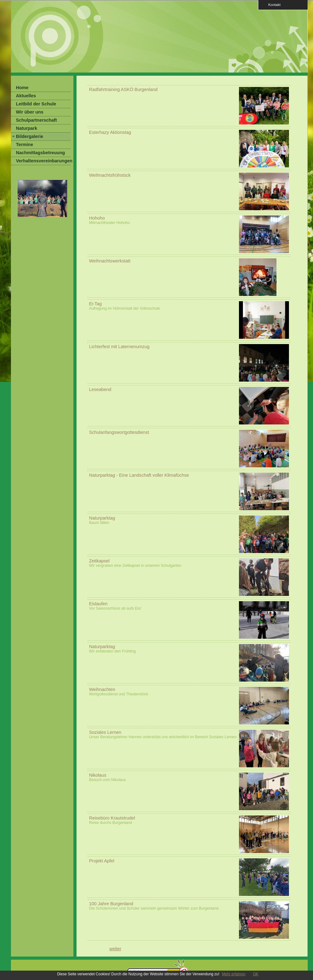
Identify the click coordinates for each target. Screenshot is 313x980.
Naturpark (27, 128)
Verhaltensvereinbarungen (43, 161)
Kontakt (272, 5)
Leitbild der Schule (36, 104)
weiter (115, 949)
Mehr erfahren (234, 974)
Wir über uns (30, 112)
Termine (25, 145)
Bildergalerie (30, 136)
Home (22, 88)
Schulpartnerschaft (36, 120)
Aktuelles (26, 96)
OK (256, 974)
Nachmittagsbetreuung (40, 153)
